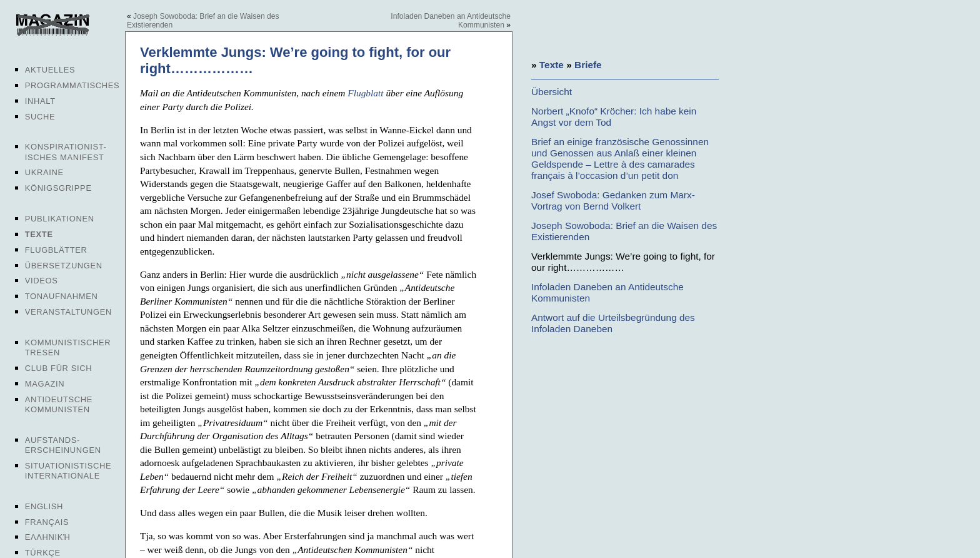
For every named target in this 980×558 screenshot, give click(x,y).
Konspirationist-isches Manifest (66, 152)
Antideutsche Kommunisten (59, 404)
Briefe (588, 65)
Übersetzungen (64, 266)
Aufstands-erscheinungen (63, 445)
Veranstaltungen (68, 312)
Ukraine (44, 172)
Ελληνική (48, 537)
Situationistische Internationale (68, 471)
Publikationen (60, 219)
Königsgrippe (58, 188)
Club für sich (59, 368)
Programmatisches (72, 85)
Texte (39, 234)
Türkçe (43, 553)
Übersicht (552, 92)
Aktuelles (50, 70)
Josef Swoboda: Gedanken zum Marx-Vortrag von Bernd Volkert (613, 200)
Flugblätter (56, 250)
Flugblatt (365, 93)
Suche (40, 117)
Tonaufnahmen (62, 296)
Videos (42, 281)
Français (47, 522)
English (44, 506)
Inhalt (40, 101)
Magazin (45, 384)
